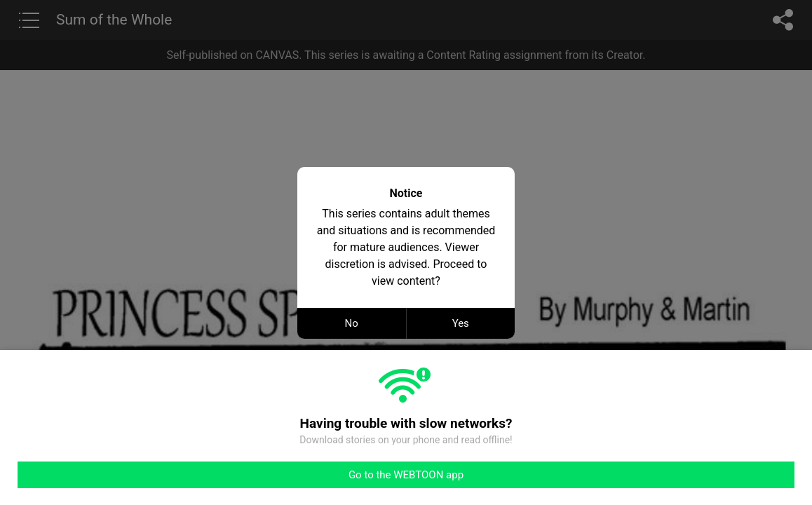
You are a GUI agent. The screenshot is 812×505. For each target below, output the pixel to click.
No (352, 323)
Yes (461, 323)
